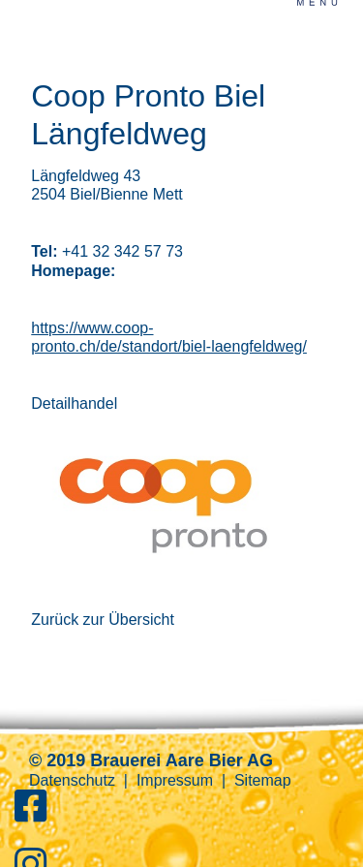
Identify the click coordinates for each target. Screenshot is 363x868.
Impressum (175, 780)
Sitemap (263, 780)
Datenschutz (72, 780)
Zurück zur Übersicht (103, 620)
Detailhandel (74, 403)
